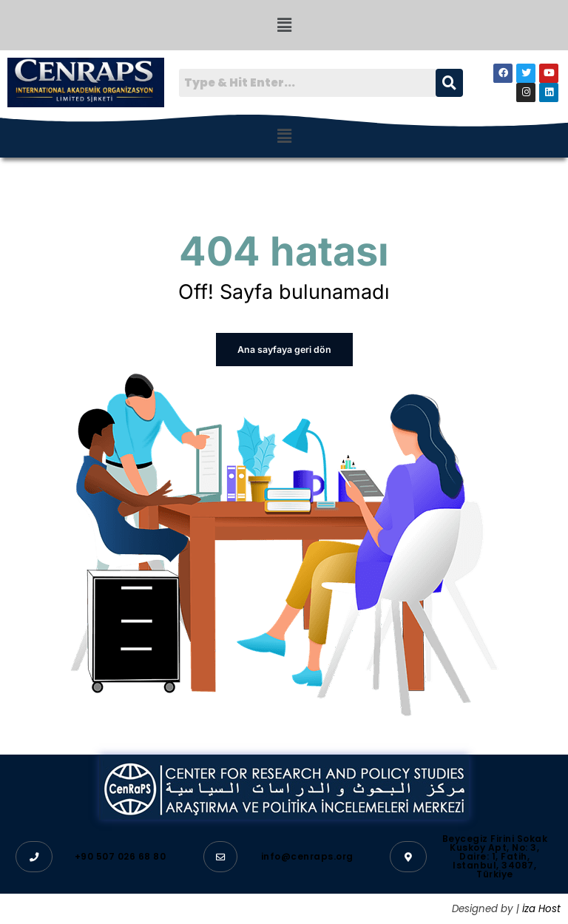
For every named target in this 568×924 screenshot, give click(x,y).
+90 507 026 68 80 (121, 856)
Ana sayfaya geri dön (284, 350)
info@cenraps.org (307, 856)
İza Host (541, 908)
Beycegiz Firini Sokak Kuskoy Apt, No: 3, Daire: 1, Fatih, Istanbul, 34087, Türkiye (495, 856)
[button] (284, 25)
